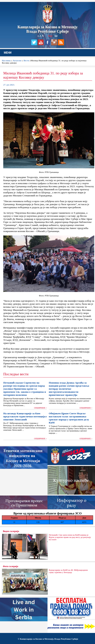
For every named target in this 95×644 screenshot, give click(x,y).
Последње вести (16, 374)
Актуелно (17, 60)
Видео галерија (11, 531)
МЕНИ (8, 53)
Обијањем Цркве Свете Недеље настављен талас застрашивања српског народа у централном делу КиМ (69, 418)
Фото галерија (11, 566)
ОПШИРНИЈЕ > (41, 408)
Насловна (6, 60)
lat (56, 36)
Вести (26, 60)
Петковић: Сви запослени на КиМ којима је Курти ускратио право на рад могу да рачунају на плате (70, 537)
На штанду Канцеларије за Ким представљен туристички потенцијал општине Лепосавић (25, 416)
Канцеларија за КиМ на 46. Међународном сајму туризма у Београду (68, 571)
